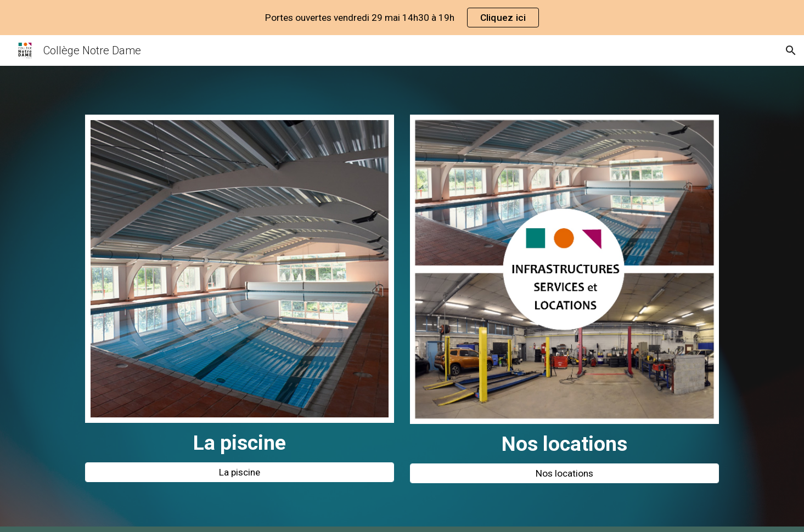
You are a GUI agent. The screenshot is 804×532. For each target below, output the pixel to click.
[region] (402, 18)
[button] (791, 50)
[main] (239, 443)
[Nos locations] (564, 474)
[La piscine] (239, 472)
